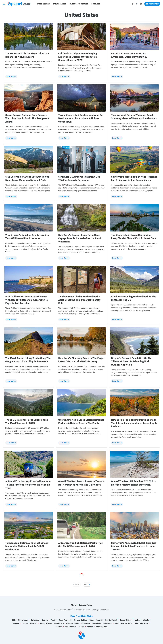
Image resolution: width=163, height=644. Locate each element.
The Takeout (70, 627)
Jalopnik (16, 623)
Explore (45, 620)
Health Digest (111, 620)
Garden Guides (81, 620)
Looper (25, 623)
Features (96, 4)
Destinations (43, 4)
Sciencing (86, 623)
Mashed (34, 623)
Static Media (67, 610)
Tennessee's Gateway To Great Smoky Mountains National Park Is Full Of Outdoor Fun (27, 546)
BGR (14, 620)
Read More (11, 76)
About (74, 605)
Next (86, 584)
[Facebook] (133, 4)
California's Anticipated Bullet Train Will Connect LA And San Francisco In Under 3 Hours (134, 546)
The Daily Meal (142, 623)
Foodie (54, 620)
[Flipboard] (137, 4)
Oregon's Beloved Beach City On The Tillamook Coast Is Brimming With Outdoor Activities (132, 361)
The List (59, 627)
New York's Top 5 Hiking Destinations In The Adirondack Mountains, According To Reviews (134, 423)
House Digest (125, 620)
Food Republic (65, 620)
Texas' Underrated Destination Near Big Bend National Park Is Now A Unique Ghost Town (81, 118)
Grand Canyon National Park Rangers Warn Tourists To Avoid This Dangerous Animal (27, 118)
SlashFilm (97, 623)
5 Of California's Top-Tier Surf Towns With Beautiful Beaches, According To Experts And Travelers (27, 300)
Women (90, 627)
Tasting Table (127, 623)
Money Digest (46, 623)
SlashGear (108, 623)
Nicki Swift (59, 623)
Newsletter (152, 4)
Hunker (137, 620)
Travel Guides (60, 4)
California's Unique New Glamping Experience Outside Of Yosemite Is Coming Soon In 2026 (78, 57)
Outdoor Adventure (79, 4)
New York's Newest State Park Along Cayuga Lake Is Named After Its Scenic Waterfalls (80, 238)
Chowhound (23, 620)
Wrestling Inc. (102, 627)
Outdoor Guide (73, 623)
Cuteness (35, 620)
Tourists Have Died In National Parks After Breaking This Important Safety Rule (79, 300)
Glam (92, 620)
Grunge (99, 620)
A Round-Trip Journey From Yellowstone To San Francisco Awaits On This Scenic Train (28, 485)
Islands (146, 620)
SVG (117, 623)
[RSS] (141, 4)
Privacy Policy (86, 605)
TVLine (81, 627)
